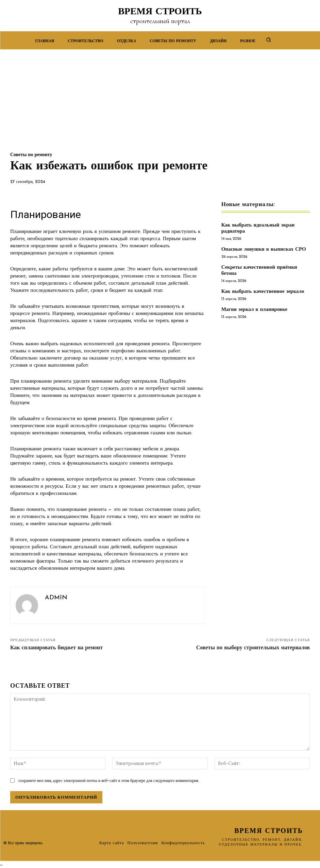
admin (56, 598)
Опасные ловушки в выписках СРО (264, 249)
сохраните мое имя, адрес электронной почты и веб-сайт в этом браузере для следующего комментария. (109, 780)
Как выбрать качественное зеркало (263, 292)
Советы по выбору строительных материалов (253, 648)
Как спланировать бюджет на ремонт (56, 648)
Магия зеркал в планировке (254, 310)
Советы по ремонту (31, 155)
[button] (269, 39)
